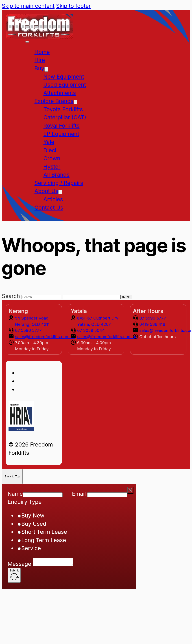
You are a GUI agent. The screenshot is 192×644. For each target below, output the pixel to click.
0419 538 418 (152, 324)
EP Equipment (61, 134)
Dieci (50, 150)
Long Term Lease (44, 540)
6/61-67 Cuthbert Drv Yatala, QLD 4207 (98, 321)
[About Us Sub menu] (60, 192)
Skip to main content (28, 6)
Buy (39, 68)
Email (79, 494)
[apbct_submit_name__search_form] (126, 297)
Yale (49, 142)
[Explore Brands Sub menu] (75, 102)
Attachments (60, 93)
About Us (46, 191)
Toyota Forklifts (63, 109)
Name (15, 494)
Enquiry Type (25, 502)
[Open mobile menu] (27, 42)
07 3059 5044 (91, 330)
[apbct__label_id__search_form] (92, 297)
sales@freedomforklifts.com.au (45, 337)
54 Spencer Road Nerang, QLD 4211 (32, 321)
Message (19, 565)
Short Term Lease (44, 532)
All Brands (56, 175)
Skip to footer (73, 6)
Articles (53, 199)
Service (31, 548)
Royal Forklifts (61, 126)
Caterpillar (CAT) (65, 117)
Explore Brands (54, 101)
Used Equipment (65, 85)
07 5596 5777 (28, 330)
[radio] (19, 516)
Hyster (52, 167)
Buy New (33, 515)
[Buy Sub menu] (46, 69)
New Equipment (64, 77)
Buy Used (34, 524)
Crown (52, 158)
